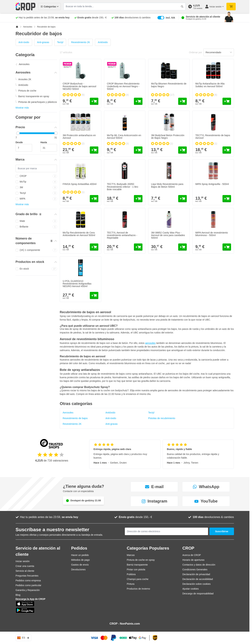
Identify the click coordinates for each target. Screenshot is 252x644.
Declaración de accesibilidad (198, 579)
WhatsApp (206, 487)
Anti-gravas (43, 42)
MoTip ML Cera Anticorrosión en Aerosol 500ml (124, 137)
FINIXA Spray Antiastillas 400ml (80, 184)
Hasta (44, 142)
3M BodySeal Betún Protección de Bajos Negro (168, 137)
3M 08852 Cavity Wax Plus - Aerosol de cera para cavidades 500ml (168, 235)
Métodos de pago (81, 560)
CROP (36, 176)
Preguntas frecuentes (27, 576)
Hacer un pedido (80, 555)
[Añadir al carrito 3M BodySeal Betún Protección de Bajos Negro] (182, 150)
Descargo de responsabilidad (198, 594)
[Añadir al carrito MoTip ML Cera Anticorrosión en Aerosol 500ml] (138, 150)
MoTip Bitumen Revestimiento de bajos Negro (169, 85)
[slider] (18, 133)
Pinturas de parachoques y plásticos (38, 102)
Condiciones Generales (195, 569)
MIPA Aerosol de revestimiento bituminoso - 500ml (212, 234)
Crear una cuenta (25, 566)
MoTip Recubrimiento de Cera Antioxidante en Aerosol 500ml (79, 234)
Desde (19, 142)
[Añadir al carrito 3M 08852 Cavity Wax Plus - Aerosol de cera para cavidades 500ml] (182, 247)
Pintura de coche (27, 91)
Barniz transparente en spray (34, 96)
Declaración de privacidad (196, 574)
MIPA (36, 199)
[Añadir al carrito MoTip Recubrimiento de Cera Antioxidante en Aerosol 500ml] (94, 247)
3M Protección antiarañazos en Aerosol (79, 137)
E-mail (154, 487)
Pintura (131, 584)
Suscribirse (222, 531)
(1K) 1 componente (36, 250)
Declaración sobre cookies (197, 584)
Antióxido (103, 42)
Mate (36, 221)
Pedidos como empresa (28, 580)
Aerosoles (28, 27)
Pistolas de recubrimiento (162, 418)
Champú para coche (138, 579)
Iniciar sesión (23, 561)
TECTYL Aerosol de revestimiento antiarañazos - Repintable (122, 235)
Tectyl (60, 42)
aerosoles (150, 343)
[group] (74, 95)
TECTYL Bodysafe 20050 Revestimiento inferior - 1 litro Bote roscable (123, 187)
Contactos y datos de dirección (199, 565)
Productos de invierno (138, 589)
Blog (18, 595)
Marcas (131, 555)
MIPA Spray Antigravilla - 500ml (212, 184)
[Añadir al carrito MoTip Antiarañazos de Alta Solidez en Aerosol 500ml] (227, 101)
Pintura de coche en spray (141, 560)
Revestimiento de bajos (75, 418)
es (24, 638)
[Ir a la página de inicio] (17, 27)
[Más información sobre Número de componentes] (51, 241)
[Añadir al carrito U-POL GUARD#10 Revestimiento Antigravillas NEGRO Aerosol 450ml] (94, 295)
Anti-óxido (24, 42)
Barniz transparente (137, 565)
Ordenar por (195, 52)
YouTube (206, 501)
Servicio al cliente (25, 571)
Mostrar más (22, 108)
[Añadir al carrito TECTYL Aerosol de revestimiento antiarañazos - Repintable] (138, 247)
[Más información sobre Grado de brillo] (40, 214)
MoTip (36, 182)
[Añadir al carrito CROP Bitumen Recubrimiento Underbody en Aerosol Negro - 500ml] (138, 101)
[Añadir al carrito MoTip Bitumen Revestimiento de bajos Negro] (182, 101)
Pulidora (131, 574)
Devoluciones (78, 569)
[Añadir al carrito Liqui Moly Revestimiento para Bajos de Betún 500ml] (182, 199)
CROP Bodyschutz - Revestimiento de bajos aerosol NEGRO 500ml (79, 86)
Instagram (154, 501)
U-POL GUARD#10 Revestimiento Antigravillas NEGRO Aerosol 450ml (77, 284)
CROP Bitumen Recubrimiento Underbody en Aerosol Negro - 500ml (123, 86)
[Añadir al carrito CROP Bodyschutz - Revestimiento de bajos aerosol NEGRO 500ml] (94, 101)
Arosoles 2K (25, 79)
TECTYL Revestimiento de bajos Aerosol (213, 137)
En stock (36, 269)
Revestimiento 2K (81, 42)
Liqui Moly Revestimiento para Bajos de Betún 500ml (167, 185)
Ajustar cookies (191, 589)
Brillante (36, 227)
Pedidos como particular (28, 585)
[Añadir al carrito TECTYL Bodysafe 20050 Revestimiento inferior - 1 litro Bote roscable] (138, 199)
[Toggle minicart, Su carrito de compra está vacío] (231, 7)
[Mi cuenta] (214, 7)
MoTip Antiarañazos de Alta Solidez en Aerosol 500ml (210, 85)
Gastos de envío (80, 565)
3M (36, 187)
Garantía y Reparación (28, 590)
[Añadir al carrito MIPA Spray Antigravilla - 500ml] (227, 199)
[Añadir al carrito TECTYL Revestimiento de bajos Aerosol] (227, 150)
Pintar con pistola (136, 569)
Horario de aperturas (193, 560)
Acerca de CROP (192, 555)
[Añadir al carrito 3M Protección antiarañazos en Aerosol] (94, 150)
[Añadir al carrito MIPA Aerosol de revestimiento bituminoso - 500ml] (227, 247)
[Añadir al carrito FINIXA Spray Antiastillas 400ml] (94, 199)
